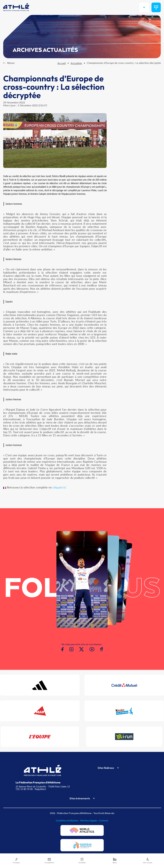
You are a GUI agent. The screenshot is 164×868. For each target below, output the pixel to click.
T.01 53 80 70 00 (24, 789)
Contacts (104, 821)
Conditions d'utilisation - (68, 821)
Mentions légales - (90, 821)
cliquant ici (59, 487)
